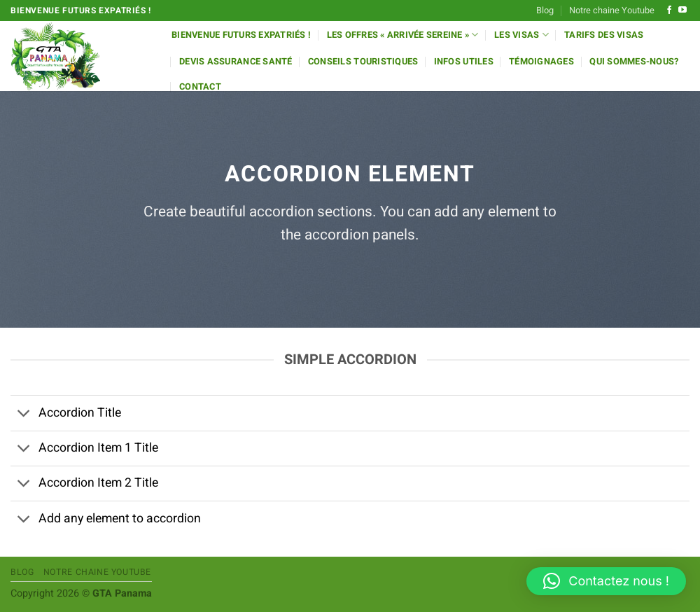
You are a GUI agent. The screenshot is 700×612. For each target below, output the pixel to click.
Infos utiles (464, 62)
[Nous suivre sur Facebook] (669, 11)
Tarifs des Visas (604, 35)
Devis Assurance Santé (236, 62)
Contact (200, 87)
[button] (606, 581)
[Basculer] (24, 415)
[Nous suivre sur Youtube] (682, 11)
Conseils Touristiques (363, 62)
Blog (545, 11)
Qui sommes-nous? (634, 62)
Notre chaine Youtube (612, 11)
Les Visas (521, 35)
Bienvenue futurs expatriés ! (241, 35)
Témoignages (541, 62)
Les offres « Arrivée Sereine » (403, 35)
